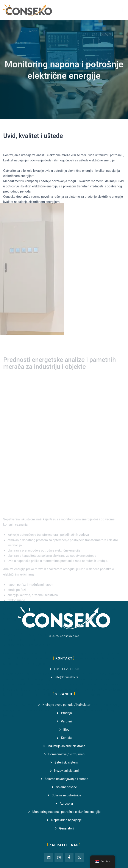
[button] (122, 10)
